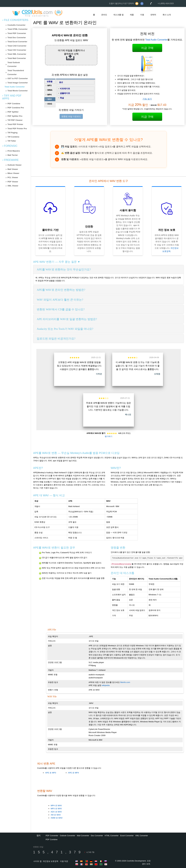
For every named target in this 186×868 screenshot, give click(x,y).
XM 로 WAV (56, 815)
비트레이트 (65, 89)
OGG (50, 104)
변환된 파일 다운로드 (71, 116)
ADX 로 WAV (56, 812)
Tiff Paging (12, 133)
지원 (142, 15)
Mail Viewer (13, 169)
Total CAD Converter (17, 46)
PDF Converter (52, 836)
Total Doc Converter (17, 38)
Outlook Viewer (14, 165)
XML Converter (142, 836)
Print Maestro (14, 151)
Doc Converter (97, 836)
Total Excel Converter (17, 42)
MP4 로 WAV (56, 806)
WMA (50, 90)
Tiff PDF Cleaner (15, 120)
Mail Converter (83, 836)
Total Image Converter (18, 83)
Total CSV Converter (17, 50)
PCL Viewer (13, 177)
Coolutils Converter (16, 25)
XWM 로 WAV (57, 818)
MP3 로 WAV (56, 809)
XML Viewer (13, 186)
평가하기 (109, 436)
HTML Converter (112, 836)
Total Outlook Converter (14, 64)
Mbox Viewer (13, 173)
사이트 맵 (37, 861)
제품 (132, 15)
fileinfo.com (125, 682)
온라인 (104, 15)
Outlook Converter (68, 836)
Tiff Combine (13, 137)
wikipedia (106, 685)
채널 (62, 98)
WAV (50, 99)
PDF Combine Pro (16, 108)
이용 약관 (64, 861)
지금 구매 (147, 48)
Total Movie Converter (18, 91)
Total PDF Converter (17, 33)
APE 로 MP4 (73, 773)
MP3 (49, 85)
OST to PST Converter (18, 78)
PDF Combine (14, 104)
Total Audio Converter (15, 87)
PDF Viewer (13, 182)
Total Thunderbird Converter (16, 72)
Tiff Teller (12, 141)
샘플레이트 (65, 93)
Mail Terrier (13, 155)
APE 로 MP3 (51, 773)
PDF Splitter (13, 112)
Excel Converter (127, 836)
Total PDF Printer (15, 124)
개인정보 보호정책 (51, 861)
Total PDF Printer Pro (17, 129)
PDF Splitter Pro (15, 116)
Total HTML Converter (17, 29)
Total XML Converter (17, 54)
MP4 (49, 95)
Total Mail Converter (17, 58)
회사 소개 (167, 15)
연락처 (153, 15)
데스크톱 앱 (119, 15)
